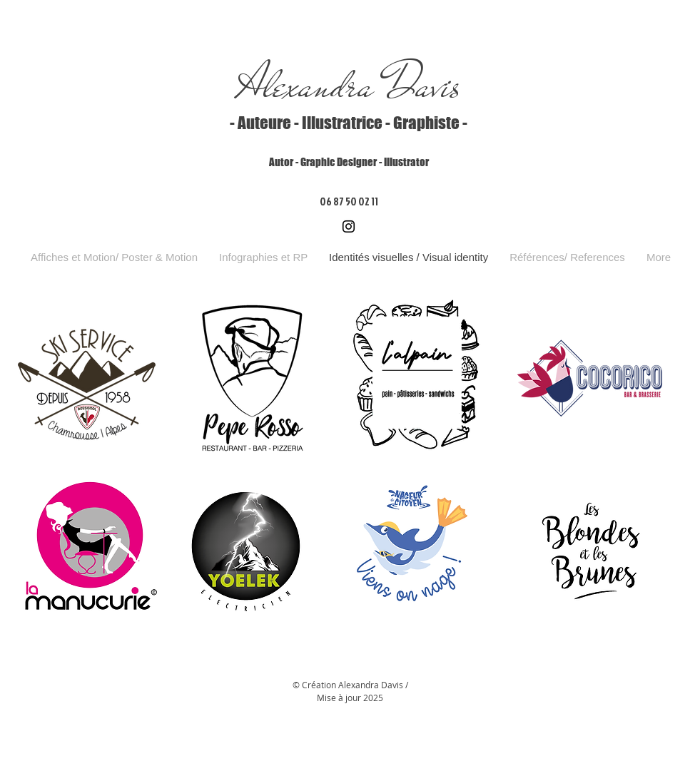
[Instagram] (349, 226)
